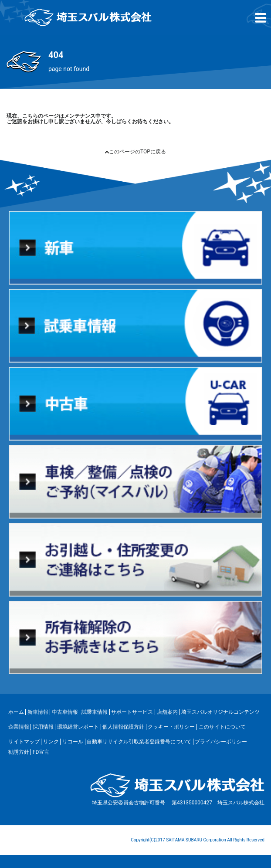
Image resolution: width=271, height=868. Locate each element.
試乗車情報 (95, 712)
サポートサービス (132, 712)
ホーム (16, 712)
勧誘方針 (19, 752)
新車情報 (38, 712)
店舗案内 (167, 712)
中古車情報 (65, 712)
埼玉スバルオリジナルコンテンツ (220, 712)
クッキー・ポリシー (171, 727)
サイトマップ (24, 742)
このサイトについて (222, 727)
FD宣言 (41, 752)
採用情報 (43, 727)
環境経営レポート (78, 727)
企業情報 (19, 727)
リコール (73, 742)
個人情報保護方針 (123, 727)
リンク (51, 742)
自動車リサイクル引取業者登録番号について (139, 742)
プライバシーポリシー (221, 742)
